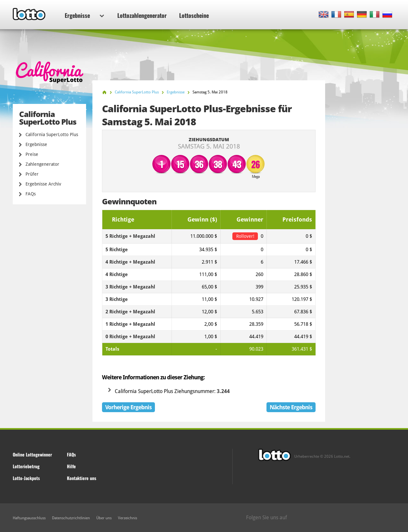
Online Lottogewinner (32, 454)
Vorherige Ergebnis (128, 407)
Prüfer (32, 174)
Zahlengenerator (42, 164)
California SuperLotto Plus (52, 135)
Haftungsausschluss (29, 518)
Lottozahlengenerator (142, 15)
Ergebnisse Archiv (43, 184)
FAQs (31, 194)
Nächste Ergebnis (291, 407)
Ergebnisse (84, 15)
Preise (32, 154)
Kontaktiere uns (82, 478)
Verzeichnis (127, 518)
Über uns (104, 518)
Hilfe (71, 466)
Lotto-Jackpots (26, 478)
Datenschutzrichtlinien (71, 518)
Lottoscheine (194, 15)
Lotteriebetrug (26, 466)
